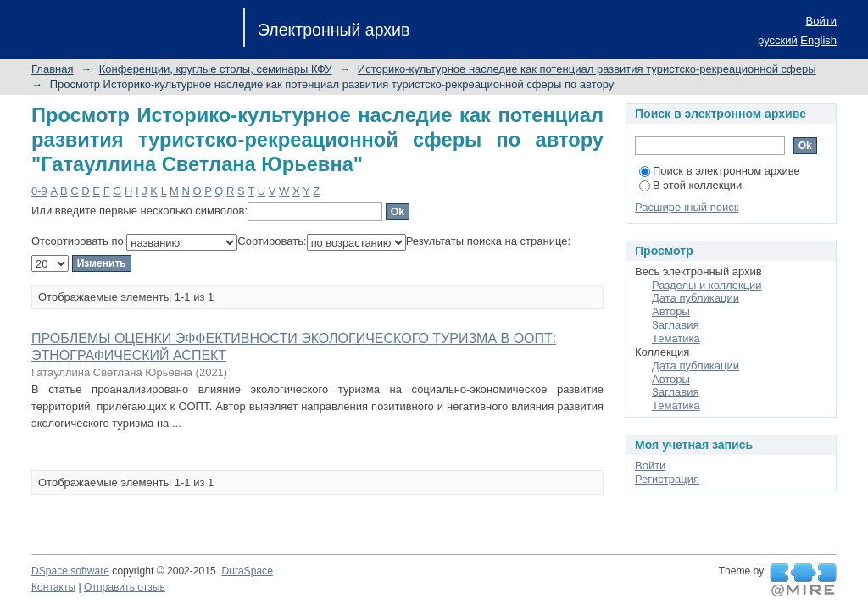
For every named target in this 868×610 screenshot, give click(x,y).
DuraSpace (247, 571)
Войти (821, 21)
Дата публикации (696, 298)
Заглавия (676, 325)
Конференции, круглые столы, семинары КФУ (216, 69)
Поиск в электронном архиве (720, 171)
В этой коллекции (690, 185)
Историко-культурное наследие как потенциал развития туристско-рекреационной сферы (587, 69)
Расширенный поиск (687, 207)
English (818, 40)
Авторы (671, 311)
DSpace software (70, 571)
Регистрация (667, 479)
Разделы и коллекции (707, 285)
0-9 (39, 191)
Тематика (676, 338)
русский (778, 40)
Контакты (53, 587)
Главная (52, 69)
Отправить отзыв (125, 587)
